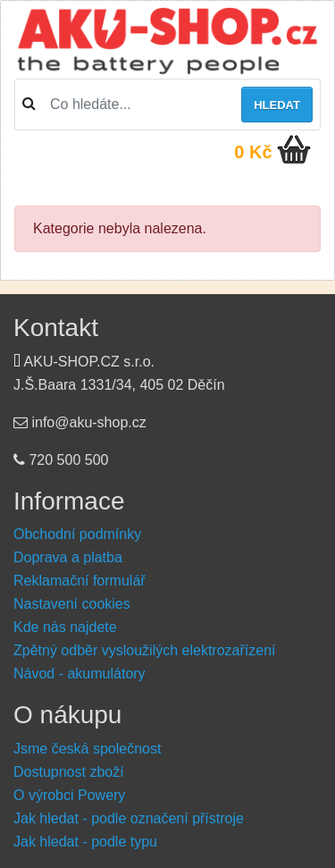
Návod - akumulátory (80, 674)
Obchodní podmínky (77, 534)
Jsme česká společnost (87, 749)
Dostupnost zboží (69, 772)
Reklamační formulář (80, 581)
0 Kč (253, 152)
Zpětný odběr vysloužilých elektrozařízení (144, 650)
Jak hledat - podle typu (85, 842)
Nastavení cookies (72, 604)
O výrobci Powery (69, 795)
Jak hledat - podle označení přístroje (129, 818)
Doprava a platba (68, 557)
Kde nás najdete (65, 627)
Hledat (277, 105)
